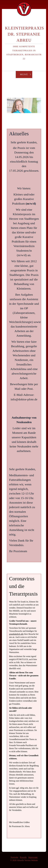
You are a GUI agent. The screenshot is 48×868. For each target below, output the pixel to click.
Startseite (14, 857)
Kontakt (23, 857)
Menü (24, 74)
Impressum (33, 857)
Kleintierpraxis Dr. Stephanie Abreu (25, 34)
